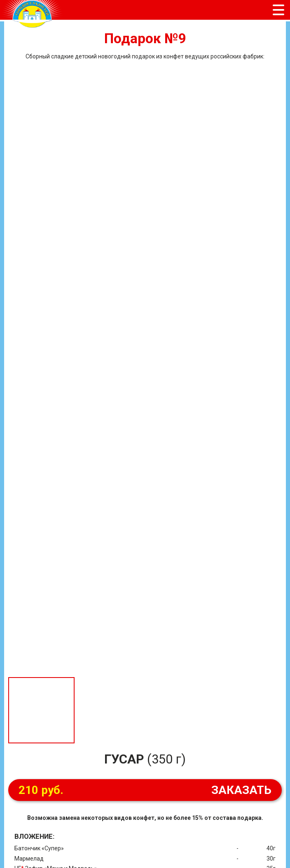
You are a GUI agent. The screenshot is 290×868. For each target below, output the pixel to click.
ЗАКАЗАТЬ (145, 790)
